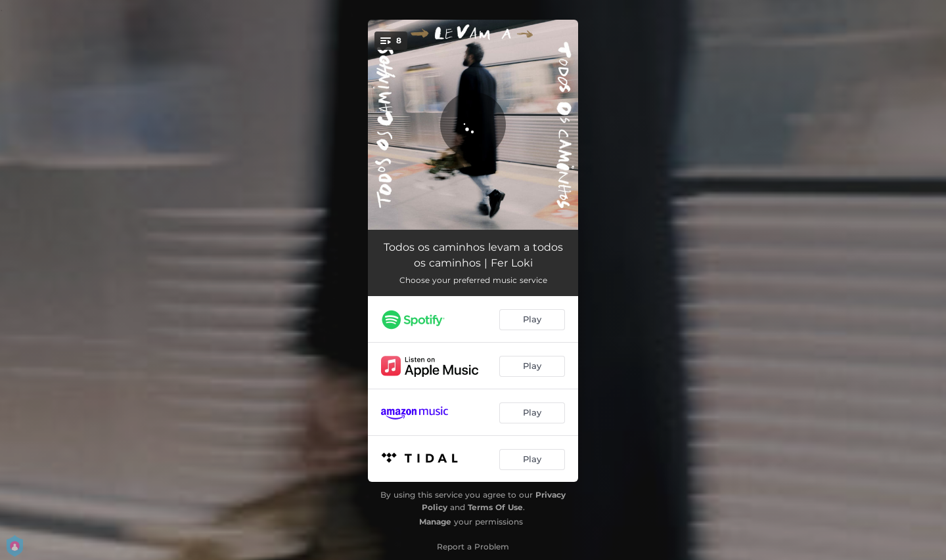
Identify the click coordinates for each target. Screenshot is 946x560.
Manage (435, 522)
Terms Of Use (495, 507)
